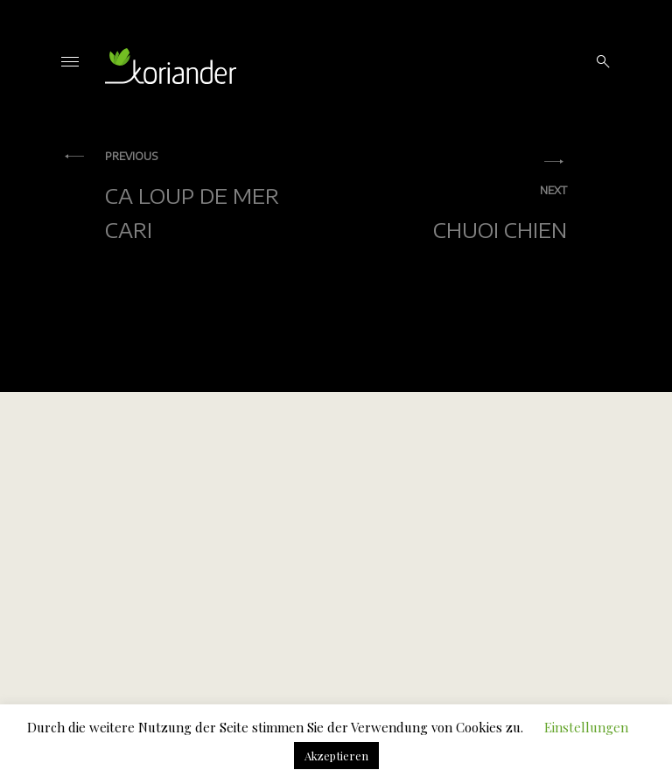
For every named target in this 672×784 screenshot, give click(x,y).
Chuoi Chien (460, 213)
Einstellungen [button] (586, 727)
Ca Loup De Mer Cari (212, 196)
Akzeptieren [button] (336, 756)
